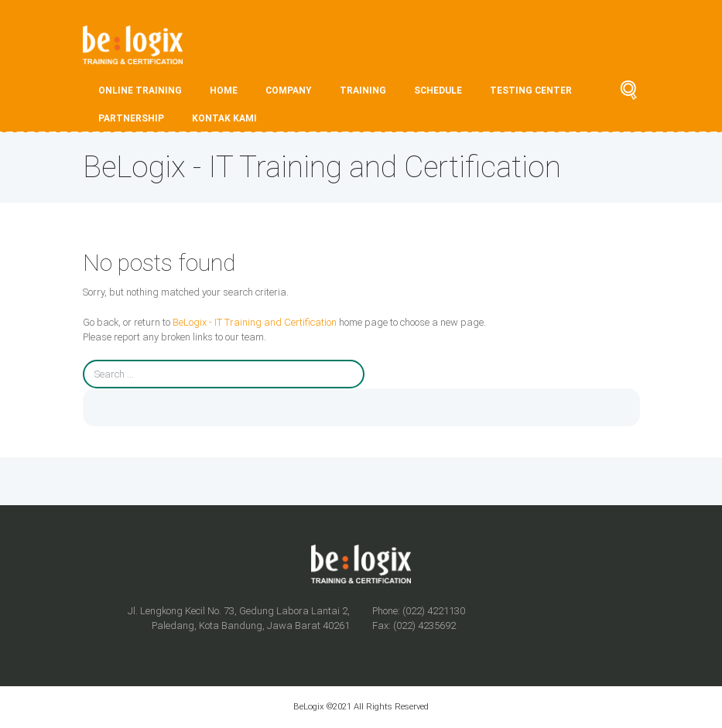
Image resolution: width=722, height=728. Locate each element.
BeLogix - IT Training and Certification (255, 322)
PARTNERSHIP (131, 118)
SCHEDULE (438, 91)
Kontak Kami (224, 118)
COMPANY (289, 91)
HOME (224, 91)
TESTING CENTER (531, 91)
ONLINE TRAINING (140, 91)
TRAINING (363, 91)
